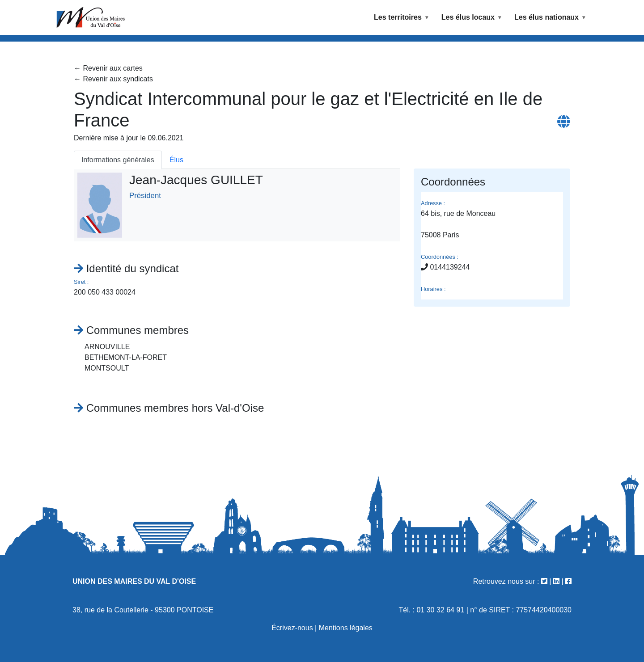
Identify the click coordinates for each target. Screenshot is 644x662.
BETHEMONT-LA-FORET (126, 357)
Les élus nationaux (547, 17)
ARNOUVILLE (107, 347)
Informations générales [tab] (118, 160)
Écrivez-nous (292, 628)
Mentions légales (346, 628)
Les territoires (398, 17)
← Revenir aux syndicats (113, 79)
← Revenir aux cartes (108, 68)
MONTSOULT (107, 368)
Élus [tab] (176, 160)
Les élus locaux (468, 17)
